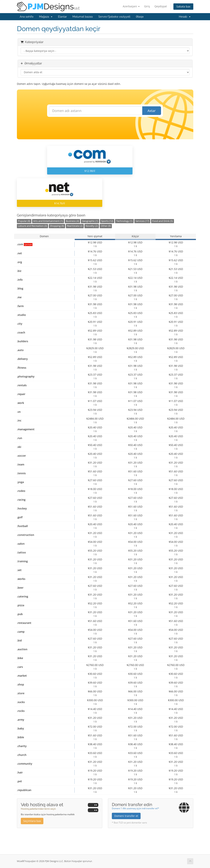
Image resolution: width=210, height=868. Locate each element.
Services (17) (142, 221)
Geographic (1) (90, 221)
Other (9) (106, 226)
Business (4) (72, 221)
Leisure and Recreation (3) (32, 226)
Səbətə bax (183, 6)
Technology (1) (124, 221)
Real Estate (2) (75, 226)
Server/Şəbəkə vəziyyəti (114, 17)
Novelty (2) (92, 226)
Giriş (147, 6)
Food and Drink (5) (163, 221)
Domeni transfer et (126, 816)
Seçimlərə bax (32, 821)
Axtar (152, 111)
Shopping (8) (57, 226)
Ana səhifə (27, 17)
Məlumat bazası (83, 17)
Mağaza (46, 17)
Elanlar (62, 17)
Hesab (185, 17)
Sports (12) (107, 221)
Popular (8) (24, 221)
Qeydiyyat (161, 6)
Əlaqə (140, 17)
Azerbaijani (131, 6)
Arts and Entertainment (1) (48, 221)
